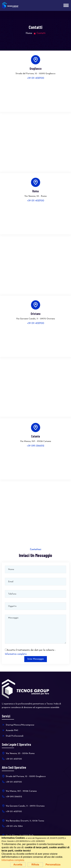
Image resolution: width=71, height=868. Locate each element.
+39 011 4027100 (36, 78)
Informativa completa (16, 654)
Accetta (18, 865)
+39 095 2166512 (35, 446)
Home (29, 33)
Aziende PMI (10, 730)
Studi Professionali (13, 736)
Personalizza (53, 865)
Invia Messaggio (36, 659)
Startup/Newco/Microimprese (18, 725)
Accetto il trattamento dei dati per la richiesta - (30, 652)
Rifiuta (35, 865)
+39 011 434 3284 (12, 826)
